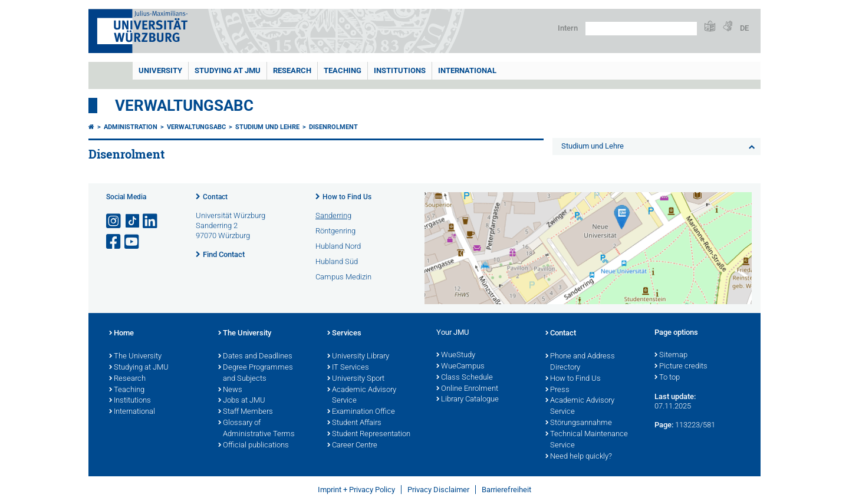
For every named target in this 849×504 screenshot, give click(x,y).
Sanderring (333, 215)
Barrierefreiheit (506, 490)
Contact (215, 197)
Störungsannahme (579, 423)
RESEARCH (292, 70)
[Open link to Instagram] (114, 221)
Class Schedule (465, 378)
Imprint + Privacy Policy (356, 490)
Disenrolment (333, 127)
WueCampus (460, 367)
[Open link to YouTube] (133, 242)
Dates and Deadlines (255, 357)
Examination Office (361, 412)
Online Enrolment (467, 389)
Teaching (343, 70)
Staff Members (246, 412)
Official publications (254, 446)
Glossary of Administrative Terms (256, 429)
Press (557, 390)
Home (121, 334)
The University (135, 357)
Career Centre (352, 446)
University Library (358, 357)
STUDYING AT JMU (228, 70)
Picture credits (681, 367)
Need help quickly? (579, 457)
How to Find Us (347, 197)
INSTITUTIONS (400, 70)
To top (667, 378)
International (467, 70)
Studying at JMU (139, 368)
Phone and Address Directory (580, 362)
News (230, 390)
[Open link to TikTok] (133, 221)
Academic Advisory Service (362, 396)
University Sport (356, 379)
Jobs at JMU (242, 401)
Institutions (130, 401)
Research (127, 379)
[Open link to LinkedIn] (151, 221)
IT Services (348, 368)
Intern (568, 28)
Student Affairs (354, 423)
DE (744, 28)
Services (344, 334)
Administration (131, 127)
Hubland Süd (337, 261)
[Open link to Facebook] (114, 242)
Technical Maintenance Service (587, 440)
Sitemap (671, 355)
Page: (664, 425)
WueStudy (456, 355)
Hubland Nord (338, 246)
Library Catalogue (468, 400)
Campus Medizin (343, 277)
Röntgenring (335, 231)
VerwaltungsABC (184, 106)
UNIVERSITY (160, 70)
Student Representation (369, 434)
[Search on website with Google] (641, 29)
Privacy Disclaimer (438, 490)
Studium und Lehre (267, 127)
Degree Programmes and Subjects (256, 373)
